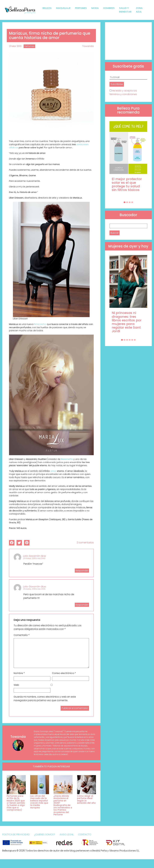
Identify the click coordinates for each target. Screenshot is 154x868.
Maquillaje (63, 8)
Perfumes (81, 8)
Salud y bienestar (125, 10)
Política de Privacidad (16, 834)
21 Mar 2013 (15, 46)
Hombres (109, 8)
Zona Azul (139, 10)
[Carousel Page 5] (132, 340)
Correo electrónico (64, 673)
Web (16, 685)
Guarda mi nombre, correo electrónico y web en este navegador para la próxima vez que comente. (45, 699)
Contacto (85, 834)
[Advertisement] (128, 41)
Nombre (19, 673)
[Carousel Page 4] (132, 202)
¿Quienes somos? (45, 834)
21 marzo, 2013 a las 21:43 (34, 558)
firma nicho (40, 324)
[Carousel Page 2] (127, 202)
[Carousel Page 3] (130, 202)
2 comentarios (85, 543)
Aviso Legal (67, 834)
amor (53, 471)
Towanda (88, 46)
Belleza (47, 8)
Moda (95, 8)
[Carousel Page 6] (135, 340)
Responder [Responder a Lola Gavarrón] (82, 571)
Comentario (22, 635)
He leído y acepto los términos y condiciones (123, 92)
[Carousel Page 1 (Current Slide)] (125, 202)
